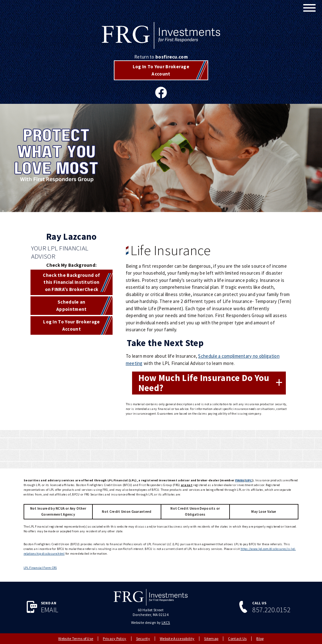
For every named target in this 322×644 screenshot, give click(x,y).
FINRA (240, 480)
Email (50, 610)
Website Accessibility (177, 638)
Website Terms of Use (76, 638)
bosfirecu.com (172, 57)
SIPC (248, 480)
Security (143, 638)
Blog (260, 638)
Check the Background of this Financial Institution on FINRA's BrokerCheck (71, 282)
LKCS (166, 622)
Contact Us (237, 638)
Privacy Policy (114, 638)
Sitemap (211, 638)
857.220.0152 (271, 610)
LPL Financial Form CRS (40, 568)
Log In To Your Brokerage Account (161, 70)
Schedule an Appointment (71, 305)
